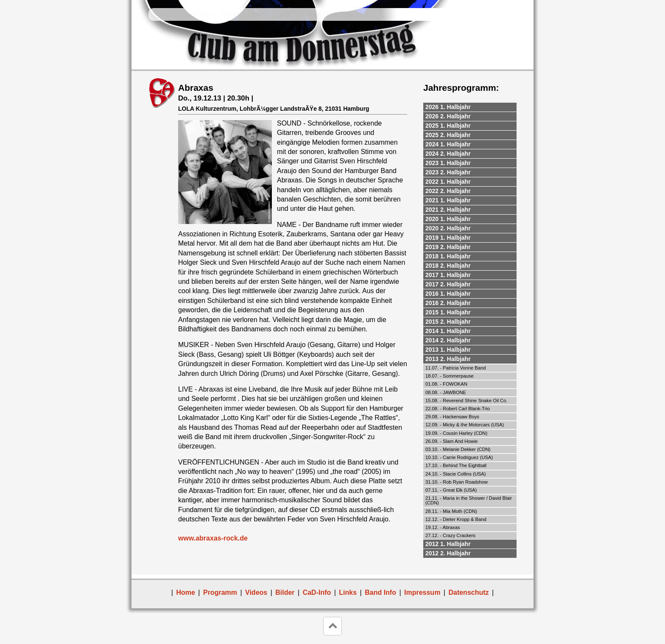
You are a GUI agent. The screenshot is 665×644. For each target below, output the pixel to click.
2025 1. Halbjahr (448, 126)
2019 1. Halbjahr (448, 238)
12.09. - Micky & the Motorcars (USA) (465, 425)
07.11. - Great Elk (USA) (451, 490)
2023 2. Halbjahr (448, 172)
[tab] (470, 107)
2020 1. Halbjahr (448, 219)
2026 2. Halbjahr (448, 116)
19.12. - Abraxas (443, 527)
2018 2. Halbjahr (448, 266)
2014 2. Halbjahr (448, 340)
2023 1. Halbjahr (448, 163)
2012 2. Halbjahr (448, 553)
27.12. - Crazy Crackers (450, 535)
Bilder (258, 14)
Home (164, 14)
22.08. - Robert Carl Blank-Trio (458, 409)
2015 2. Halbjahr (448, 322)
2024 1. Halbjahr (448, 144)
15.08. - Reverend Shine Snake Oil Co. (466, 400)
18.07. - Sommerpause (450, 376)
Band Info (324, 14)
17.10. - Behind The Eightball (456, 465)
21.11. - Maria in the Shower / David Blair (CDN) (469, 500)
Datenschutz (468, 592)
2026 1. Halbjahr (448, 107)
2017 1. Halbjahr (448, 275)
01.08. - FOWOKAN (446, 384)
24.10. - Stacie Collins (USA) (455, 474)
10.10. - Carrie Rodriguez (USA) (459, 457)
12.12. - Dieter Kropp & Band (456, 519)
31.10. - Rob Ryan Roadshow (457, 482)
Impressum (422, 592)
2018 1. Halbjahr (448, 256)
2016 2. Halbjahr (448, 303)
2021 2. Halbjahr (448, 210)
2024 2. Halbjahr (448, 154)
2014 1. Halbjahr (448, 331)
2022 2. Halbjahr (448, 191)
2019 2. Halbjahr (448, 247)
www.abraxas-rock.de (213, 538)
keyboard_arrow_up (332, 626)
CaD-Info (288, 14)
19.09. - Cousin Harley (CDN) (456, 433)
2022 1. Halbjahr (448, 182)
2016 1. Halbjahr (448, 294)
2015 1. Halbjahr (448, 312)
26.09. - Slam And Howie (451, 441)
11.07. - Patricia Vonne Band (455, 368)
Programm (197, 14)
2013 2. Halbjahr (448, 359)
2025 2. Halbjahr (448, 135)
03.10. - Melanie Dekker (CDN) (458, 449)
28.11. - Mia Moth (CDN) (451, 511)
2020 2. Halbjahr (448, 228)
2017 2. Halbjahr (448, 284)
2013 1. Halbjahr (448, 350)
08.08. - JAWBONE (446, 392)
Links (354, 14)
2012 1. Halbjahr (448, 544)
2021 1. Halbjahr (448, 200)
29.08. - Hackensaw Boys (452, 417)
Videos (231, 14)
